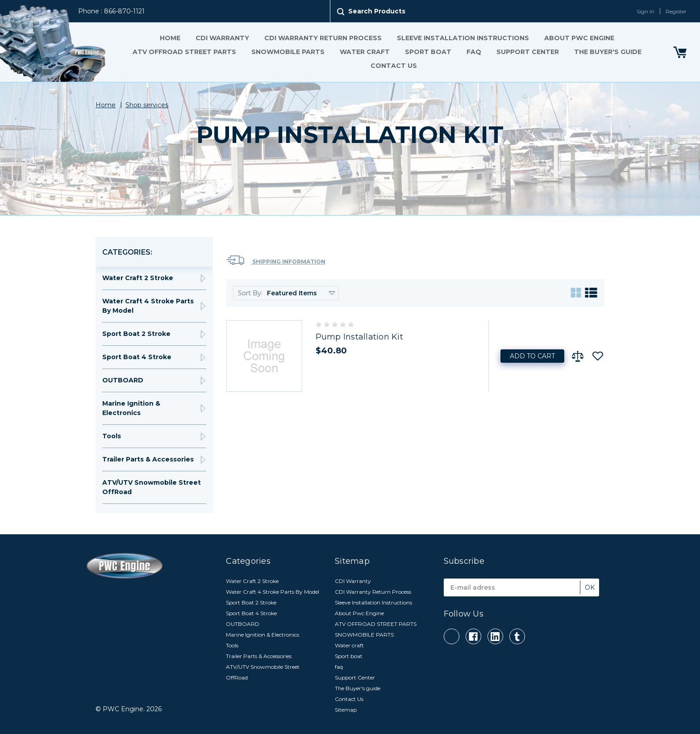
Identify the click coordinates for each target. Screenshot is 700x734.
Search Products (377, 11)
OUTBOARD (123, 380)
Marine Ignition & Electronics (131, 408)
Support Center (528, 52)
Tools (112, 436)
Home (170, 38)
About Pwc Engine (579, 38)
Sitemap (346, 710)
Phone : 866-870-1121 (111, 11)
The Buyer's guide (608, 52)
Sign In (646, 11)
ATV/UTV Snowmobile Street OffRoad (152, 487)
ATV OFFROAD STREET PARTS (184, 52)
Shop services (147, 105)
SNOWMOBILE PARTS (288, 52)
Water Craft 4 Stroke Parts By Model (148, 306)
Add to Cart (532, 356)
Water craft (365, 52)
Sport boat (428, 52)
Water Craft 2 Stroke (138, 278)
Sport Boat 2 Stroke (136, 334)
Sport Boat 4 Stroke (137, 357)
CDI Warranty (222, 38)
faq (474, 52)
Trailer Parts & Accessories (148, 459)
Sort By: (250, 293)
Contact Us (394, 66)
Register (676, 11)
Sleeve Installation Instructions (463, 38)
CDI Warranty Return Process (323, 38)
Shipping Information (276, 260)
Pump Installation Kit (359, 337)
